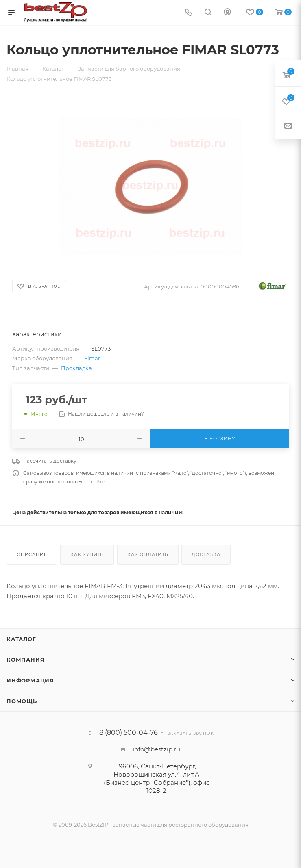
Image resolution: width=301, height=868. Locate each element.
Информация (30, 680)
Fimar (92, 358)
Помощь (22, 701)
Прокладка (76, 368)
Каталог (21, 639)
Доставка (206, 554)
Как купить (87, 554)
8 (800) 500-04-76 (129, 733)
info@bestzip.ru (156, 749)
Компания (25, 660)
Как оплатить (148, 554)
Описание (32, 554)
